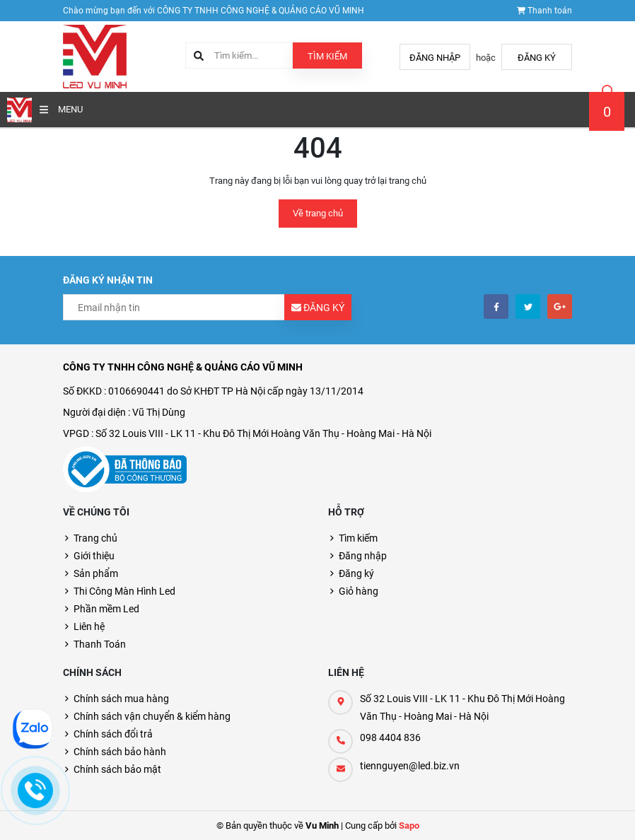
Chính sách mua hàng (121, 699)
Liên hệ (89, 626)
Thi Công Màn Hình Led (124, 591)
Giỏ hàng (359, 591)
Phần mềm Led (106, 609)
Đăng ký (537, 58)
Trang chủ (95, 538)
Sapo (409, 826)
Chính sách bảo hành (120, 752)
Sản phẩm (96, 573)
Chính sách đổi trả (113, 734)
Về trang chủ (318, 213)
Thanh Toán (100, 644)
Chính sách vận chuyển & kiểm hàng (152, 716)
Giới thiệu (94, 556)
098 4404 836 (390, 737)
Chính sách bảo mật (117, 769)
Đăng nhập (435, 58)
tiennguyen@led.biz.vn (410, 766)
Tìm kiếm (327, 56)
